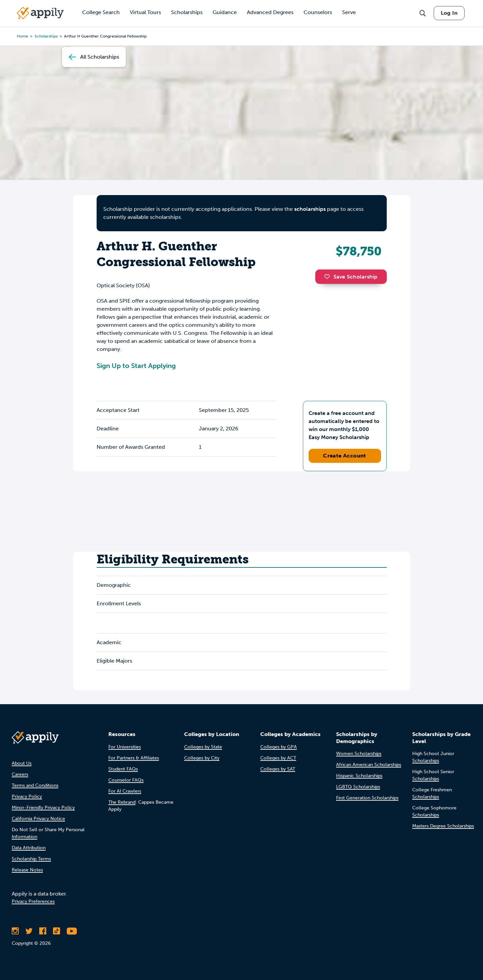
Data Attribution (29, 848)
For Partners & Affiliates (134, 758)
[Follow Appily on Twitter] (29, 931)
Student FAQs (123, 769)
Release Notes (27, 870)
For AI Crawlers (125, 791)
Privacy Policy (27, 797)
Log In (449, 13)
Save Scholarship (351, 277)
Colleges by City (202, 758)
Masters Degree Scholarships (443, 826)
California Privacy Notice (38, 819)
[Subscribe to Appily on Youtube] (72, 931)
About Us (22, 763)
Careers (20, 774)
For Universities (125, 747)
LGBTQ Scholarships (358, 787)
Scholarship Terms (31, 859)
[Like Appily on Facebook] (43, 931)
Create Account (345, 456)
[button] (329, 277)
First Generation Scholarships (367, 798)
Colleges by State (203, 747)
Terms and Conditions (35, 785)
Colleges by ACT (278, 758)
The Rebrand (122, 802)
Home (22, 36)
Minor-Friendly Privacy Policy (43, 808)
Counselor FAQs (126, 780)
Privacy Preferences (33, 901)
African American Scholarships (369, 765)
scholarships (310, 209)
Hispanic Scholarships (359, 776)
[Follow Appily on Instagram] (15, 931)
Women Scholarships (359, 754)
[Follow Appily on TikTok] (57, 931)
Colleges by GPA (279, 747)
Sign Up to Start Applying (136, 366)
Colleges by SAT (278, 769)
